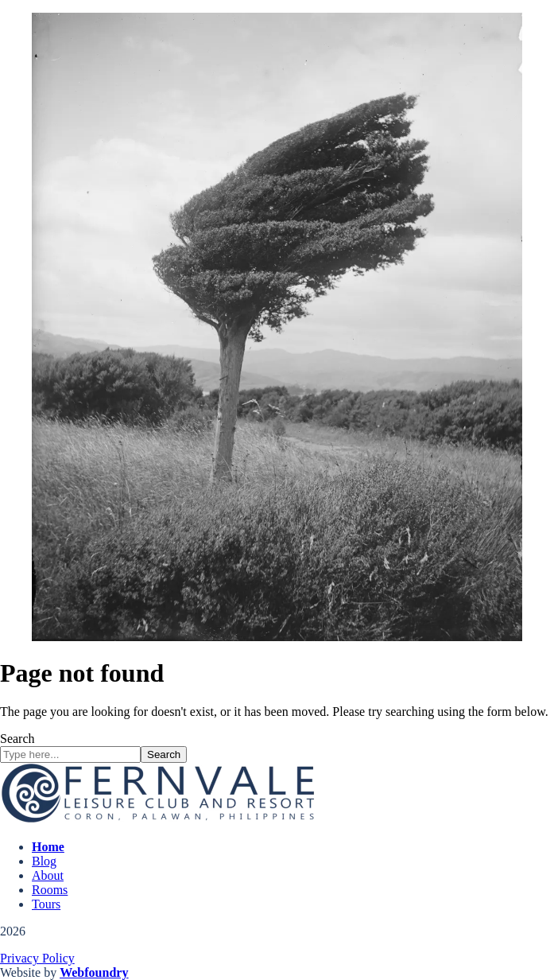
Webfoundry (94, 972)
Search (17, 739)
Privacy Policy (37, 958)
